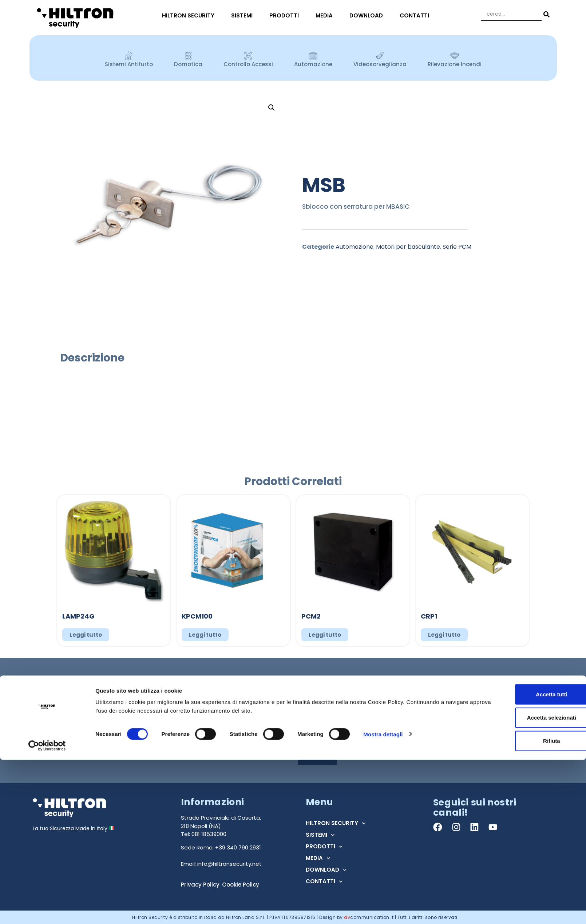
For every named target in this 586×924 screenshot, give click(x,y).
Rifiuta (525, 905)
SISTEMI (244, 15)
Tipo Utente (315, 712)
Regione (438, 712)
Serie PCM (457, 247)
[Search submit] (546, 14)
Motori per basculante (408, 247)
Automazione (355, 247)
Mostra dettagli (383, 898)
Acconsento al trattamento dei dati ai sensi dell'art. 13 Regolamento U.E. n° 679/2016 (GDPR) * (417, 740)
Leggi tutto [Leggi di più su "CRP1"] (444, 635)
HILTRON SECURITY (190, 15)
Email (435, 685)
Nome (307, 685)
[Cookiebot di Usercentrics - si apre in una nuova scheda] (47, 910)
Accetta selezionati (525, 882)
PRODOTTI (286, 15)
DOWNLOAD (368, 15)
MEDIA (326, 15)
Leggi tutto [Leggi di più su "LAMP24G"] (86, 635)
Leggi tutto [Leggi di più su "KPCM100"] (205, 635)
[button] (272, 108)
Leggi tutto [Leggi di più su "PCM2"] (325, 635)
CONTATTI (416, 15)
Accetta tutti (525, 858)
